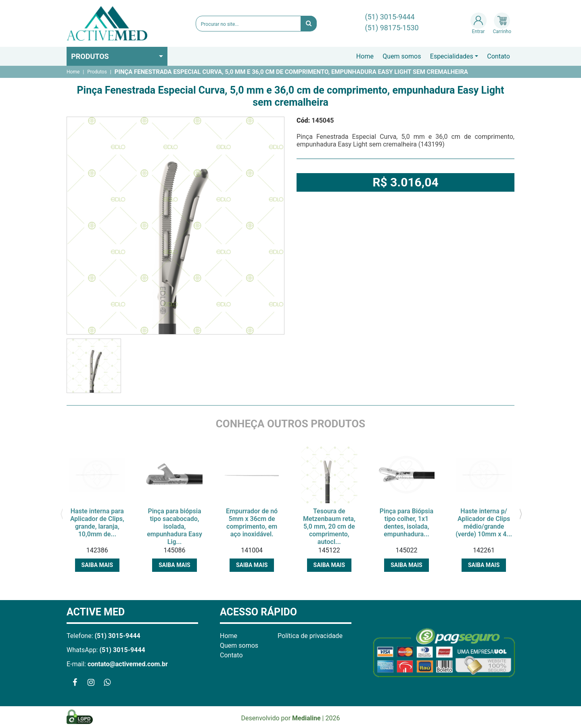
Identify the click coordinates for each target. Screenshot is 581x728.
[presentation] (62, 513)
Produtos (90, 56)
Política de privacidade (310, 636)
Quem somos (402, 56)
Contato (498, 56)
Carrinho (502, 23)
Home (365, 56)
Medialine (306, 718)
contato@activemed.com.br (128, 664)
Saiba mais (97, 565)
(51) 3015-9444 (390, 17)
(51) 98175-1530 (392, 28)
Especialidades (452, 56)
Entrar (479, 23)
